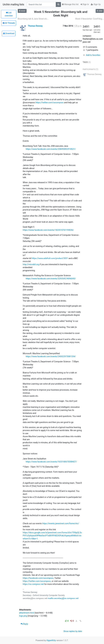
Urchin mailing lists (13, 4)
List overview (9, 14)
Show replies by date (73, 631)
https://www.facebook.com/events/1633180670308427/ (51, 462)
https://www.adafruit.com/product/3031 (50, 258)
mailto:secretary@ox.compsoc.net (63, 598)
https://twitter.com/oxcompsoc (50, 102)
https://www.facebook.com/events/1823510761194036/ (48, 230)
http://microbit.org (31, 264)
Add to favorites (92, 55)
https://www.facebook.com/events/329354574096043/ (51, 279)
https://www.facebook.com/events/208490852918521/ (51, 149)
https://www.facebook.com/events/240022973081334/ (51, 356)
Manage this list (70, 4)
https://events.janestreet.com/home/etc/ (61, 523)
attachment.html (27, 613)
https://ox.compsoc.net (33, 584)
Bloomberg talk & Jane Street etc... (33, 19)
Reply (24, 624)
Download (9, 33)
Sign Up (96, 4)
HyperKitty (51, 640)
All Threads (9, 23)
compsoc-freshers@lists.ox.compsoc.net (93, 39)
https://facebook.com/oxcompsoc (38, 578)
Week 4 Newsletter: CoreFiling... (89, 19)
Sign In (85, 4)
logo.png (23, 616)
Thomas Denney (35, 26)
